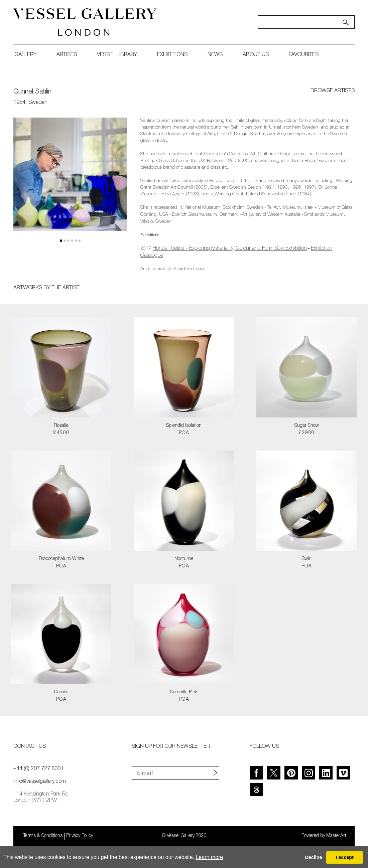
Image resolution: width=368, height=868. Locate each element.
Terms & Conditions (43, 836)
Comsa (61, 692)
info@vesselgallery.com (40, 782)
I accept (345, 857)
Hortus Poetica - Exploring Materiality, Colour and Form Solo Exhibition (230, 249)
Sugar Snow (307, 426)
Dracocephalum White (61, 559)
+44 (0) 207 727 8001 (38, 769)
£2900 (306, 433)
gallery (25, 55)
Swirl (307, 559)
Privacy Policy (80, 836)
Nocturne (184, 559)
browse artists (333, 91)
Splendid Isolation (184, 426)
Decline (313, 857)
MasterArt (336, 836)
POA (184, 433)
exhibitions (172, 55)
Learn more (209, 857)
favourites (304, 55)
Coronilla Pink (184, 692)
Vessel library (117, 55)
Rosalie (61, 426)
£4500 (61, 433)
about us (256, 55)
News (215, 55)
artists (67, 55)
